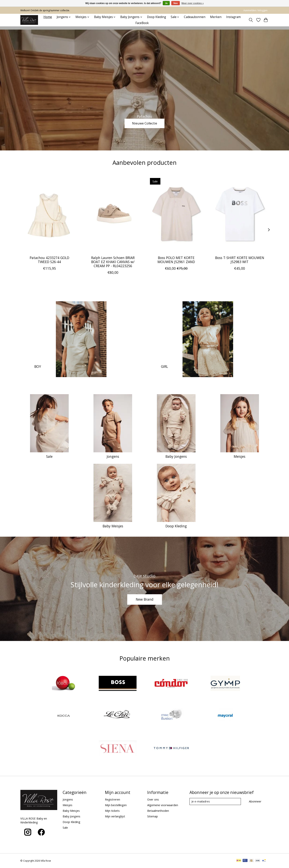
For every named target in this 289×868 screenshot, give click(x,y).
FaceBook (142, 23)
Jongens (113, 456)
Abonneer (255, 801)
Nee (176, 3)
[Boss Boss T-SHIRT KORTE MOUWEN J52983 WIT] (240, 214)
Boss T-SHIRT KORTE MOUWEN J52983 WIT (240, 260)
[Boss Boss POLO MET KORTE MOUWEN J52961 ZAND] (176, 214)
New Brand (145, 599)
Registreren (112, 799)
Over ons (153, 799)
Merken (216, 17)
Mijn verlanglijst (115, 816)
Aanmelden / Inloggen (255, 10)
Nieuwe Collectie (144, 123)
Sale (49, 456)
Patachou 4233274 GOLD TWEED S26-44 (49, 260)
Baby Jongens (176, 456)
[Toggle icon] (251, 20)
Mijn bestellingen (116, 805)
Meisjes (240, 456)
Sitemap (153, 816)
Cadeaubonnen (195, 17)
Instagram (233, 17)
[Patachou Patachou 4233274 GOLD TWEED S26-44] (49, 214)
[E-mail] (215, 801)
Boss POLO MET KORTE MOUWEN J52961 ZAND (176, 260)
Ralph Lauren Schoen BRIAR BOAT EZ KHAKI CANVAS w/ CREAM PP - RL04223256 (113, 262)
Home (48, 17)
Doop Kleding (157, 17)
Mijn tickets (112, 811)
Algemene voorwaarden (163, 805)
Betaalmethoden (158, 811)
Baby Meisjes (113, 526)
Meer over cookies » (193, 3)
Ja (166, 3)
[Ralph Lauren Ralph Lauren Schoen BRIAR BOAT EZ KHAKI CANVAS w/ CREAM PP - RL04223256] (113, 214)
